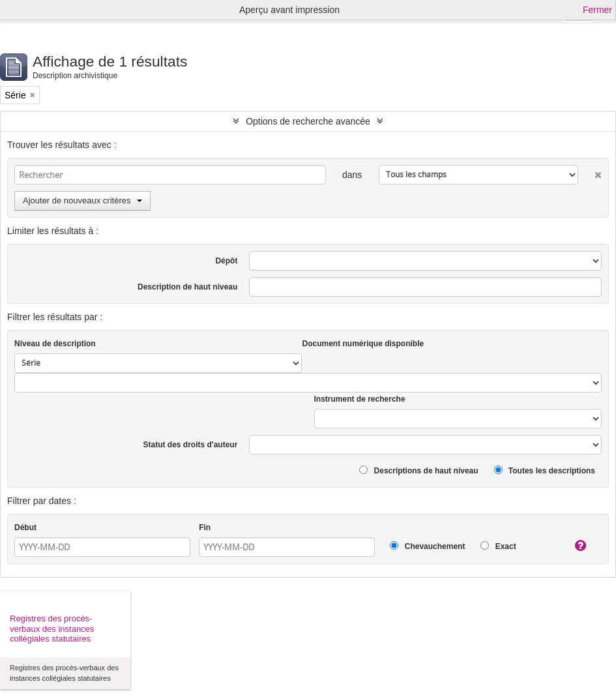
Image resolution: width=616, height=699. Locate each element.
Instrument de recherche (360, 399)
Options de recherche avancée (308, 121)
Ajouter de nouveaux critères (82, 201)
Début (25, 528)
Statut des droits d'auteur (191, 445)
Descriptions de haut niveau (418, 470)
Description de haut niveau (187, 287)
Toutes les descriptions (545, 470)
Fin (205, 528)
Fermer (597, 10)
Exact (498, 546)
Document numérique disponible (363, 344)
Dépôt (226, 261)
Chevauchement (427, 546)
